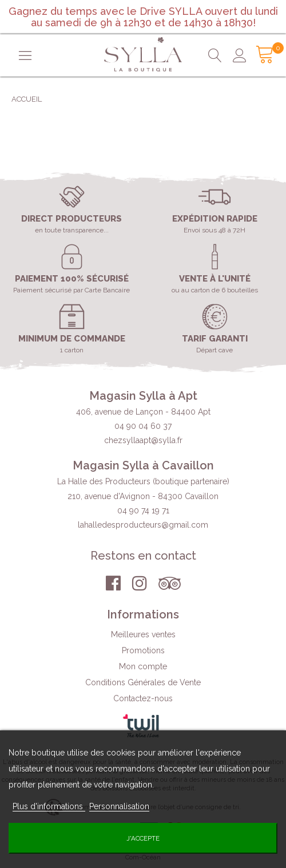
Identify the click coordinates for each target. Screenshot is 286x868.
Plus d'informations (49, 806)
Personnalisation (119, 806)
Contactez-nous (143, 698)
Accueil (27, 99)
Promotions (143, 650)
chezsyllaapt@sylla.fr (143, 440)
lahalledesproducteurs (143, 525)
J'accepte (143, 838)
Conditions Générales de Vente (143, 682)
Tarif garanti (215, 339)
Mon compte (143, 666)
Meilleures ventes (143, 634)
